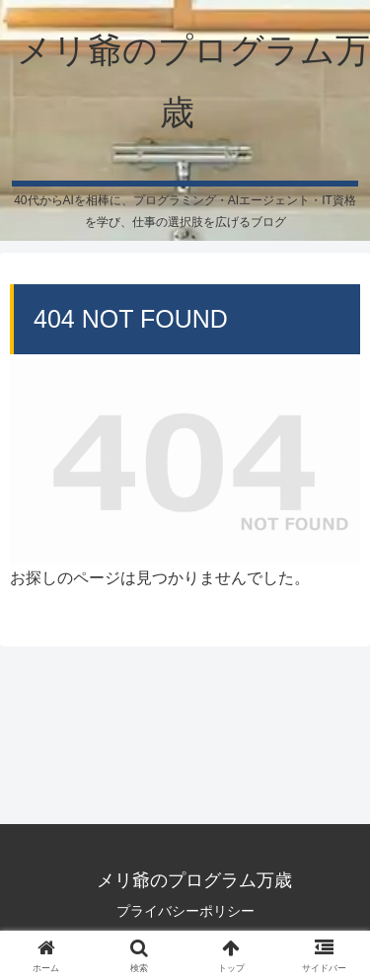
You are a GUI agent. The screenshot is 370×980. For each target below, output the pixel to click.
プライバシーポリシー (185, 911)
